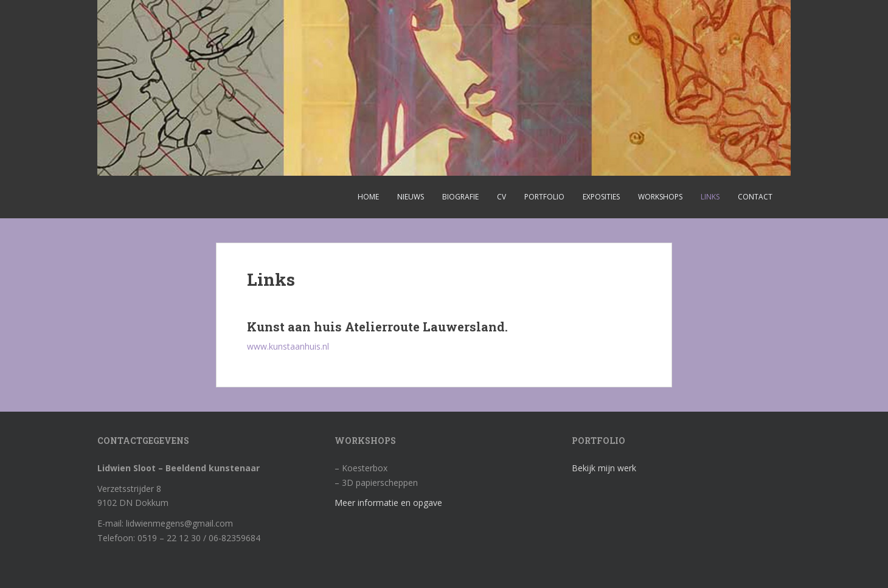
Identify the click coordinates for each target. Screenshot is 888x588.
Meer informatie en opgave (388, 503)
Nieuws (411, 197)
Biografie (460, 197)
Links (710, 197)
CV (501, 197)
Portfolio (544, 197)
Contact (755, 197)
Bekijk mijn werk (604, 468)
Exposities (601, 197)
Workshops (660, 197)
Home (368, 197)
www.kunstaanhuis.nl (288, 346)
